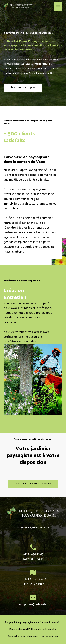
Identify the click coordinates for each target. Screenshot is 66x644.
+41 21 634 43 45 (33, 554)
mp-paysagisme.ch (29, 622)
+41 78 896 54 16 (33, 559)
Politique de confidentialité (43, 629)
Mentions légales (18, 629)
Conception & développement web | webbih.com (33, 636)
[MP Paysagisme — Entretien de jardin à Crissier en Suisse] (18, 6)
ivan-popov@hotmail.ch (33, 604)
